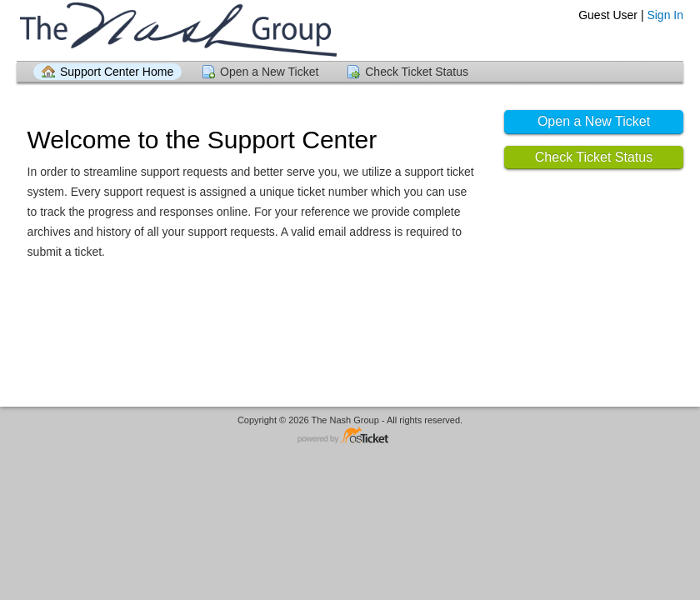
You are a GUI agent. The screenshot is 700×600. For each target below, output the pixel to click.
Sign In (665, 15)
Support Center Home (117, 72)
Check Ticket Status (417, 72)
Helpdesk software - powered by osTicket (350, 436)
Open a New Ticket (269, 72)
